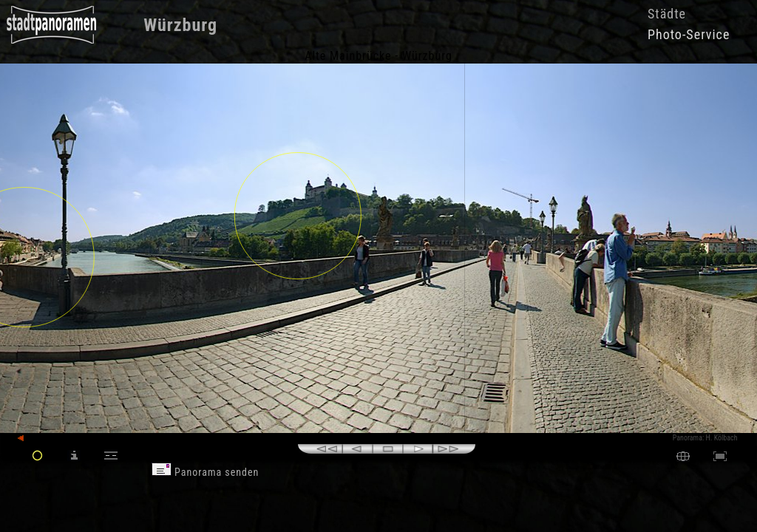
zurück (34, 439)
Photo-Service (689, 34)
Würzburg (180, 25)
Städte (667, 14)
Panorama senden (206, 472)
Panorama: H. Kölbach (705, 438)
